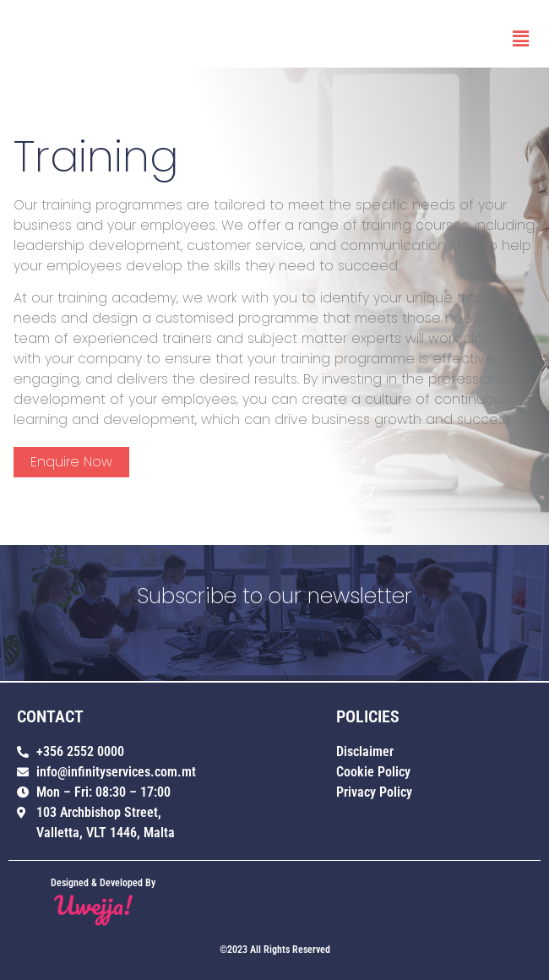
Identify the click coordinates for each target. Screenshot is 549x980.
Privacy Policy (374, 792)
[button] (521, 39)
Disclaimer (365, 751)
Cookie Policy (373, 772)
